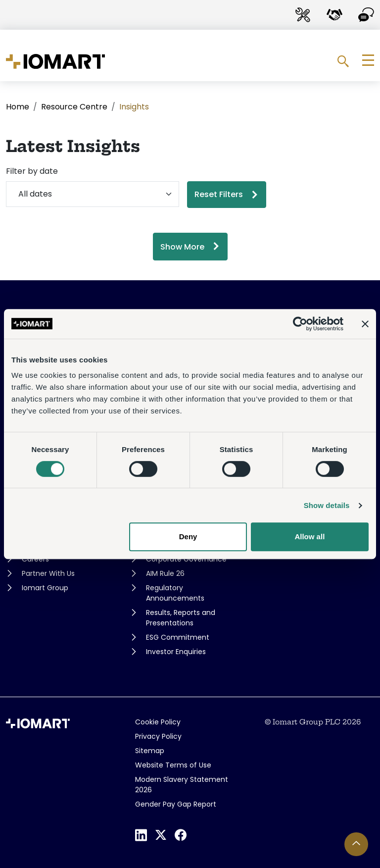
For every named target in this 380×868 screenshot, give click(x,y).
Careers (35, 559)
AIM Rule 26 (165, 573)
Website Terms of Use (173, 765)
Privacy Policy (158, 736)
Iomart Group (45, 588)
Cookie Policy (158, 722)
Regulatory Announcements (175, 593)
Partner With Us (48, 573)
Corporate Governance (186, 559)
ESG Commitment (178, 637)
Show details (327, 505)
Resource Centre (74, 107)
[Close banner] (365, 324)
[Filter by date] (93, 194)
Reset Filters (219, 194)
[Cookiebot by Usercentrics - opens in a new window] (300, 324)
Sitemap (150, 751)
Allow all (309, 536)
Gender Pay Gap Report (176, 804)
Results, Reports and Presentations (181, 618)
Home (18, 107)
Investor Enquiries (176, 652)
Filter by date (32, 171)
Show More (182, 247)
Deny (188, 536)
